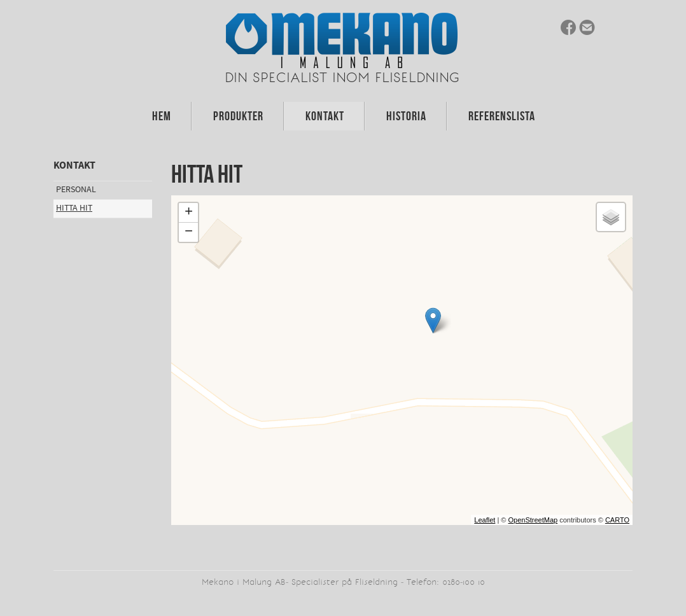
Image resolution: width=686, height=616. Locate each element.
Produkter (238, 116)
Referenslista (502, 116)
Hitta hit (74, 208)
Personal (76, 190)
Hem (162, 116)
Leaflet (485, 520)
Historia (406, 116)
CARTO (617, 520)
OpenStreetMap (533, 520)
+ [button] (189, 213)
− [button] (189, 232)
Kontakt (325, 116)
